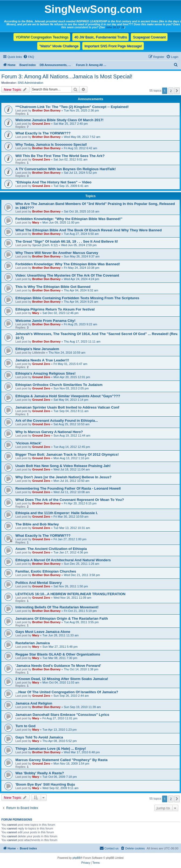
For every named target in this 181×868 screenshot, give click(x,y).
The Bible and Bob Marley (37, 524)
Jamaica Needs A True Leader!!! (42, 360)
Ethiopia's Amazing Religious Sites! (45, 373)
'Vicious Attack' (28, 443)
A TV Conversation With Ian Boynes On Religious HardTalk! (66, 169)
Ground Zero (41, 124)
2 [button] (171, 91)
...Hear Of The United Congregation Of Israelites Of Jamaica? (67, 692)
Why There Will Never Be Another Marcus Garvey (57, 253)
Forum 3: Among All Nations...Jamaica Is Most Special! (67, 76)
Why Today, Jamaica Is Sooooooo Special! (51, 144)
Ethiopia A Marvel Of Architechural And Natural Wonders (63, 560)
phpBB (77, 858)
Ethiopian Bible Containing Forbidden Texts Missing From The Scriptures (77, 298)
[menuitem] (29, 57)
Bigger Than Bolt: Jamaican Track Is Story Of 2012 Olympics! (67, 454)
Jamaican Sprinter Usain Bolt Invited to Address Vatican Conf (67, 407)
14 (123, 27)
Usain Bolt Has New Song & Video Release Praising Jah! (63, 466)
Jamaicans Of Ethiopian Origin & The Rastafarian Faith (62, 618)
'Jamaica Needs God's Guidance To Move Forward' (58, 666)
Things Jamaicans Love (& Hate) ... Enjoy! (51, 749)
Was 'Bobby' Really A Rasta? (40, 773)
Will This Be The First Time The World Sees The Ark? (60, 156)
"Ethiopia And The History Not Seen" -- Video (53, 182)
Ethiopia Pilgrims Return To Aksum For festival (55, 309)
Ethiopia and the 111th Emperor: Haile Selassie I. (57, 513)
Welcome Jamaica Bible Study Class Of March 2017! (59, 120)
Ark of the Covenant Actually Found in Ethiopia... (57, 421)
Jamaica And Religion (34, 703)
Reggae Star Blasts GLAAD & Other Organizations (58, 654)
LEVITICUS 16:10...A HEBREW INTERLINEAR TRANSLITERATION (70, 594)
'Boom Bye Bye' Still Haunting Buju (45, 784)
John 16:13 (113, 27)
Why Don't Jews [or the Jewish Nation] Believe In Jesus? (63, 477)
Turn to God (25, 726)
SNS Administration (31, 83)
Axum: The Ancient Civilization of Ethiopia (51, 549)
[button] (177, 91)
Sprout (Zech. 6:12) (45, 245)
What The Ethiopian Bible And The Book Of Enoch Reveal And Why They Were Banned (88, 230)
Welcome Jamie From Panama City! (45, 321)
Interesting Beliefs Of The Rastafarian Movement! (57, 607)
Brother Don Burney (46, 110)
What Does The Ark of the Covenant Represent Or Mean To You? (70, 500)
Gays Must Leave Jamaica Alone (43, 632)
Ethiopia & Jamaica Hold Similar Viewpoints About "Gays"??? (68, 396)
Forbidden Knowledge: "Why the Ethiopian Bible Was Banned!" (69, 219)
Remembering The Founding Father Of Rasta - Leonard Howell (68, 488)
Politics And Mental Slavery (39, 583)
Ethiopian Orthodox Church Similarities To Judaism (59, 385)
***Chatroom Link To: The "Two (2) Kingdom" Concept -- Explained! (72, 107)
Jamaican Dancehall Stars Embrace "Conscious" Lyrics (62, 715)
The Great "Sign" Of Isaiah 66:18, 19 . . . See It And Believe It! (67, 241)
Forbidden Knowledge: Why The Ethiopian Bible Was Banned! (68, 264)
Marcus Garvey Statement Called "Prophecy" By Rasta (62, 760)
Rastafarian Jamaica (33, 643)
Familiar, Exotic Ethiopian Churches (46, 571)
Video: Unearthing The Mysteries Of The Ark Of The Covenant (67, 275)
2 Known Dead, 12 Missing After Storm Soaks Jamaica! (62, 679)
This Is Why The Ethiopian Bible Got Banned (53, 287)
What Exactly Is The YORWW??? (43, 133)
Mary (36, 222)
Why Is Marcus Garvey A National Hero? (49, 432)
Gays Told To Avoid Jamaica (39, 737)
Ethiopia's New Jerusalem (37, 349)
